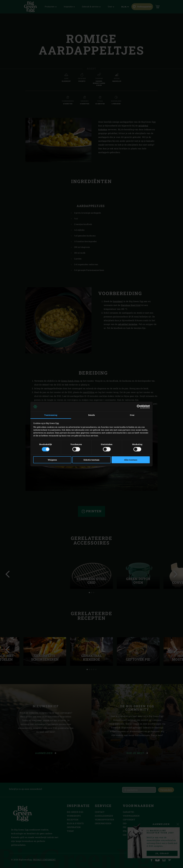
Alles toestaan (131, 460)
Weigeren (52, 460)
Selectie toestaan (91, 460)
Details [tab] (92, 415)
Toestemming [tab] (51, 415)
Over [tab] (132, 415)
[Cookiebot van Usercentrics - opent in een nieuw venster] (138, 407)
